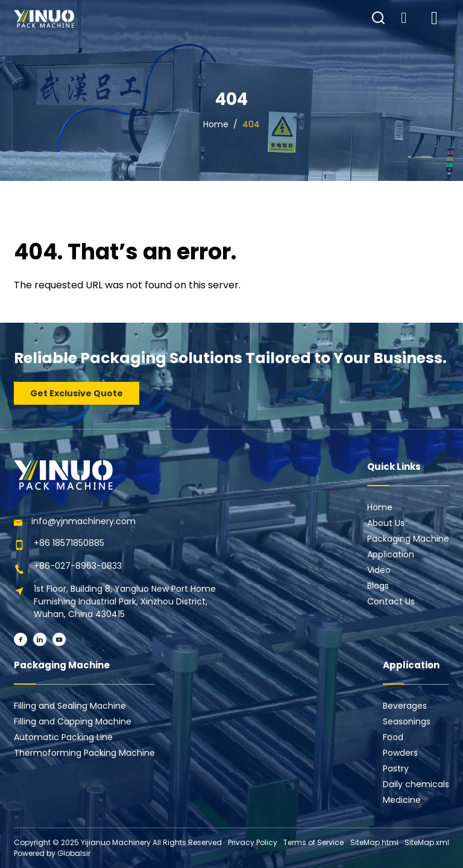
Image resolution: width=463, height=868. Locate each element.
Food (393, 737)
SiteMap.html (374, 842)
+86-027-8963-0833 (78, 566)
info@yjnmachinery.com (83, 521)
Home (216, 124)
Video (379, 570)
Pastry (396, 768)
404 (251, 124)
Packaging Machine (408, 539)
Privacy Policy (253, 842)
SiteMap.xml (427, 842)
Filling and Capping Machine (73, 721)
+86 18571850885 (69, 543)
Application (391, 554)
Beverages (405, 706)
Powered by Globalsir (52, 853)
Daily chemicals (416, 784)
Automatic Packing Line (63, 737)
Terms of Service (313, 842)
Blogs (378, 586)
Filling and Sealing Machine (70, 706)
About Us (386, 523)
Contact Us (391, 601)
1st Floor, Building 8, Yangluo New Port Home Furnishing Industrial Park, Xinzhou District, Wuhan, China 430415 (125, 601)
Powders (400, 753)
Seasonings (407, 721)
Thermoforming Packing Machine (84, 753)
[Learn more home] (44, 19)
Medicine (402, 800)
